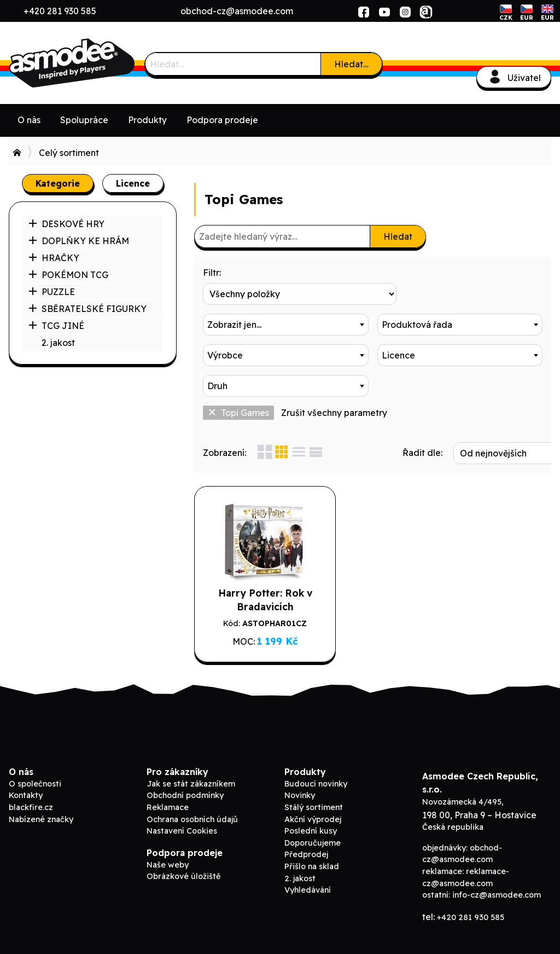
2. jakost (58, 343)
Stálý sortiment (314, 799)
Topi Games (238, 382)
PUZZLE (52, 292)
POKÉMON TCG (68, 275)
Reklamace (168, 799)
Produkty (147, 120)
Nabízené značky (41, 810)
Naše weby (168, 855)
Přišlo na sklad (312, 858)
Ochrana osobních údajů (192, 810)
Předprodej (306, 846)
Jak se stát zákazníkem (191, 774)
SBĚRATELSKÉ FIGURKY (87, 309)
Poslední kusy (311, 822)
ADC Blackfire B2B (91, 63)
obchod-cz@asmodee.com (237, 11)
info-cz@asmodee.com (497, 886)
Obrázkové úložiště (183, 868)
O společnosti (35, 774)
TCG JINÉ (56, 326)
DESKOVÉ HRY (66, 224)
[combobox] (460, 294)
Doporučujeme (313, 834)
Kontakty (26, 787)
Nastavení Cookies (182, 822)
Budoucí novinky (316, 774)
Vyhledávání (308, 881)
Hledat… (351, 64)
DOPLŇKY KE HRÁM (79, 241)
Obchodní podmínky (185, 787)
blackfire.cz (31, 799)
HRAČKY (54, 258)
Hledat (398, 236)
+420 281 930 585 (60, 11)
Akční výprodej (313, 810)
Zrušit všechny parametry (334, 382)
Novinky (300, 787)
